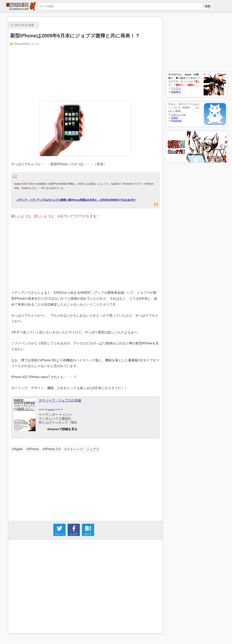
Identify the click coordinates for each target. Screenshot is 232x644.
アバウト (176, 88)
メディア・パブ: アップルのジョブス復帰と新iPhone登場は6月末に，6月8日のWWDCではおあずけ (76, 200)
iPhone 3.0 (53, 449)
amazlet (51, 410)
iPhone (34, 449)
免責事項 (176, 92)
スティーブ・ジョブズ (83, 449)
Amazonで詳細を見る (62, 429)
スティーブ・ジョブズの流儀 (60, 400)
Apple (18, 449)
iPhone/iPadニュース (27, 44)
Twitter (175, 118)
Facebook (176, 121)
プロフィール (178, 115)
